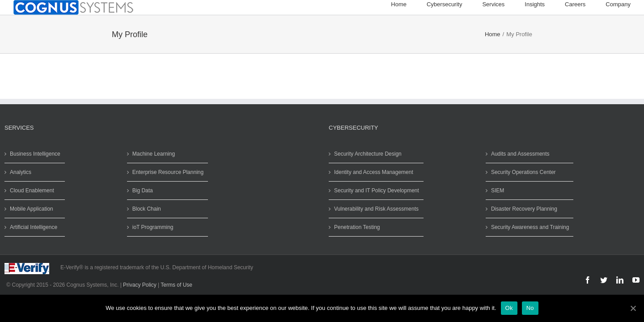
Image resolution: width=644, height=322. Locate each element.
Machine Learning (154, 154)
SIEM (498, 191)
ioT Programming (153, 227)
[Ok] (633, 308)
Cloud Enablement (32, 191)
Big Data (143, 191)
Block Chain (147, 209)
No (530, 308)
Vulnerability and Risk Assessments (376, 209)
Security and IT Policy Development (377, 191)
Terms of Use (176, 285)
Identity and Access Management (374, 172)
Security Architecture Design (368, 154)
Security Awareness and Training (530, 227)
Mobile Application (32, 209)
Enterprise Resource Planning (168, 172)
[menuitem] (409, 4)
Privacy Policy (140, 285)
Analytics (21, 172)
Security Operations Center (523, 172)
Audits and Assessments (520, 154)
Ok (509, 308)
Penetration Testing (357, 227)
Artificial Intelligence (34, 227)
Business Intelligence (35, 154)
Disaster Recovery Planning (524, 209)
